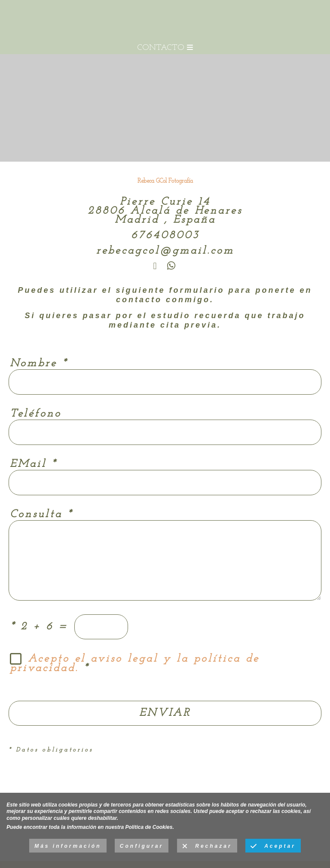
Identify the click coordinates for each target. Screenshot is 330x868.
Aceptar (273, 847)
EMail (33, 464)
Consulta (41, 514)
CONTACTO (165, 48)
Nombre (39, 363)
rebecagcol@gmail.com (165, 251)
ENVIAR (165, 713)
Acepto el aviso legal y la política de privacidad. (135, 664)
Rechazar (207, 847)
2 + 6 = (39, 627)
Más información (68, 846)
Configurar (142, 846)
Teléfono (36, 414)
